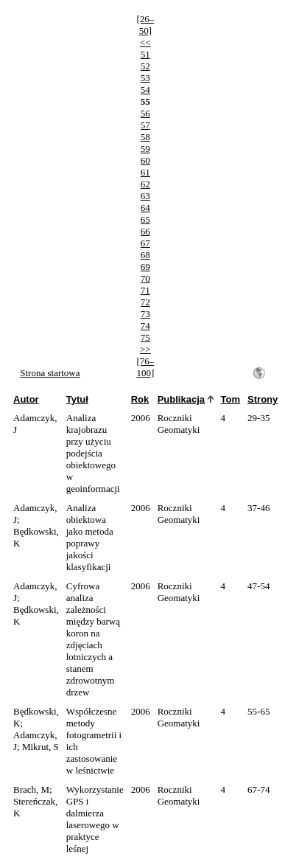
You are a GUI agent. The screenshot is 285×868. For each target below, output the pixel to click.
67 (145, 243)
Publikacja (181, 399)
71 (145, 290)
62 (145, 184)
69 (145, 267)
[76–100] (145, 367)
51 (145, 54)
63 (145, 196)
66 (145, 231)
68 (145, 255)
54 (145, 90)
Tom (231, 399)
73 (145, 314)
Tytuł (77, 399)
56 (145, 113)
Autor (26, 399)
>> (145, 349)
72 (145, 302)
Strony (263, 399)
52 (145, 66)
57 (145, 125)
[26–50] (145, 25)
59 (145, 149)
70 (145, 278)
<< (145, 42)
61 (145, 172)
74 (145, 326)
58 (145, 137)
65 (145, 219)
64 (145, 208)
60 (145, 160)
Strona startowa (50, 373)
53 (145, 78)
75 (145, 337)
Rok (140, 399)
